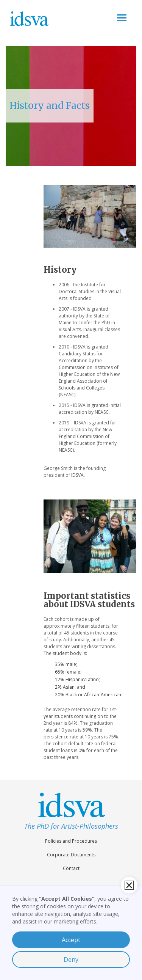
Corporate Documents (71, 855)
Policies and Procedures (71, 841)
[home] (40, 18)
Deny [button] (71, 960)
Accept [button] (71, 940)
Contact (71, 868)
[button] (122, 18)
